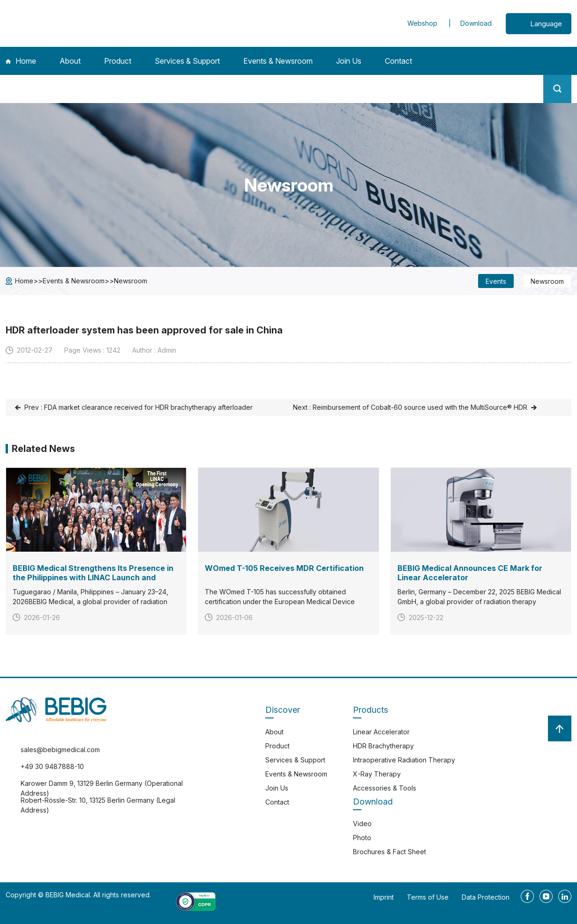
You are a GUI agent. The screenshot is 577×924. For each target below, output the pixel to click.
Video (362, 824)
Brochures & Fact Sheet (390, 852)
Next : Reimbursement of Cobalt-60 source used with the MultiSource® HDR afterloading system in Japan (410, 410)
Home (21, 61)
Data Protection (486, 897)
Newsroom (131, 281)
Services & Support (187, 61)
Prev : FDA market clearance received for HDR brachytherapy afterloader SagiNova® (139, 410)
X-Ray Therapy (377, 774)
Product (118, 61)
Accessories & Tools (385, 788)
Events (496, 281)
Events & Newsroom (278, 61)
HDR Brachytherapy (383, 746)
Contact (398, 61)
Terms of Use (428, 897)
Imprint (384, 897)
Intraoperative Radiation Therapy (404, 760)
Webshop (423, 23)
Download (476, 23)
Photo (362, 838)
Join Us (349, 61)
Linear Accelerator (381, 732)
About (70, 61)
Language (546, 24)
